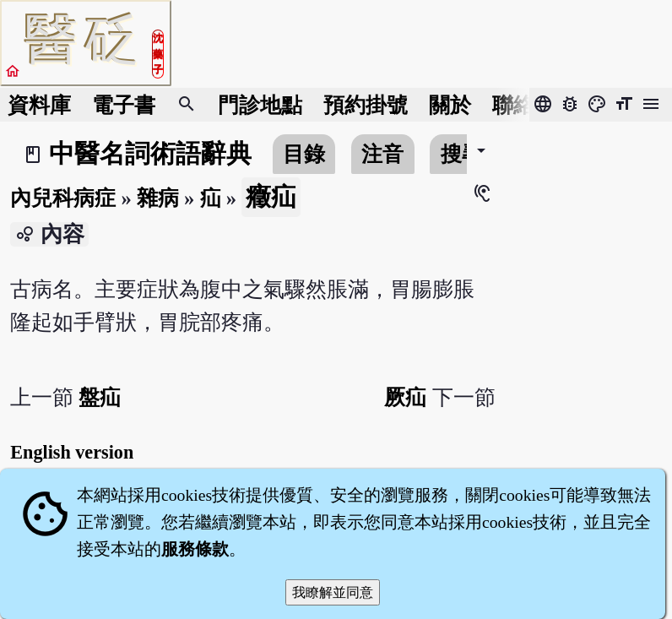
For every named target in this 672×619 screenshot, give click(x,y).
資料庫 (39, 105)
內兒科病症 (63, 198)
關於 (450, 105)
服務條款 (195, 549)
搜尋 (462, 154)
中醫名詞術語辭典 (150, 154)
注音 (382, 154)
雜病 (158, 198)
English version (72, 452)
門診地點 (260, 105)
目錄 (304, 154)
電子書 (124, 105)
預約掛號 (366, 105)
